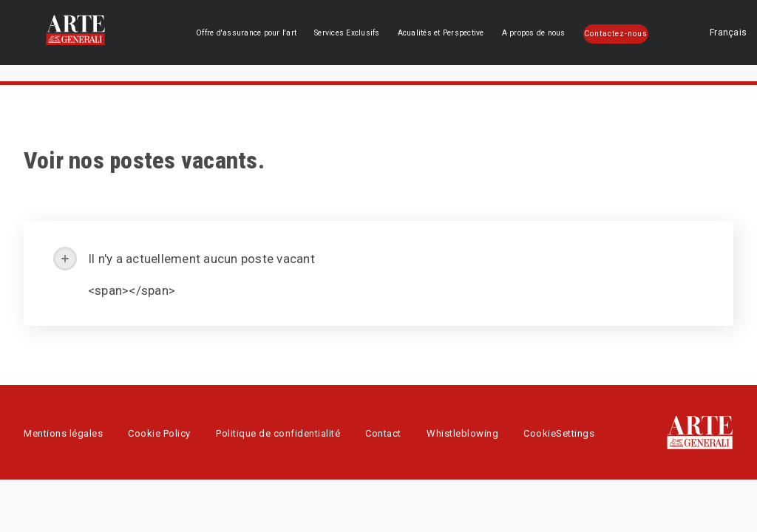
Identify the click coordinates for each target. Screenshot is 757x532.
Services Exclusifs (374, 33)
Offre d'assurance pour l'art (284, 33)
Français (696, 33)
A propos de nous (546, 33)
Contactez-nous (619, 34)
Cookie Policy (159, 433)
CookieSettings (559, 433)
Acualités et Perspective (461, 33)
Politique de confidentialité (278, 433)
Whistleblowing (462, 433)
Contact (383, 433)
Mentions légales (63, 433)
